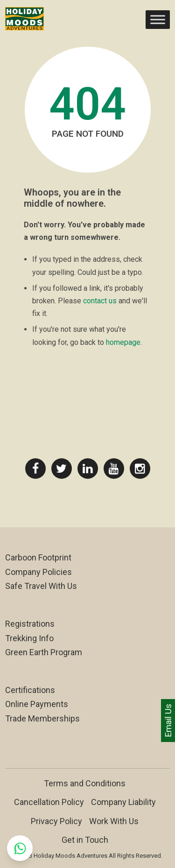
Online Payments (37, 704)
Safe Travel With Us (41, 586)
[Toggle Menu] (158, 19)
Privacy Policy (56, 821)
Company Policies (38, 572)
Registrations (30, 624)
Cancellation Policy (49, 802)
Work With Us (114, 821)
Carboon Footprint (38, 557)
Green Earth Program (44, 652)
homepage (123, 342)
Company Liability (123, 802)
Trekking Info (29, 638)
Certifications (30, 690)
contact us (100, 301)
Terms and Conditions (85, 783)
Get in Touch (85, 840)
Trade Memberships (42, 718)
